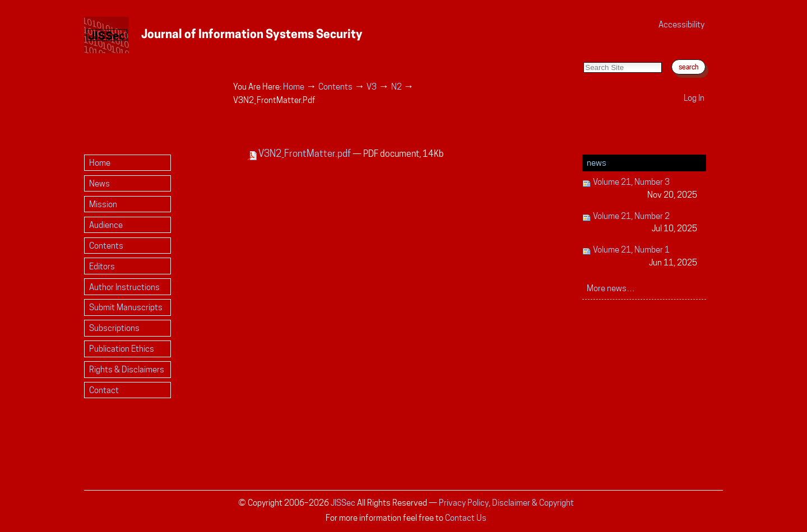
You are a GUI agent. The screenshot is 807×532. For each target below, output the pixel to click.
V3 (372, 87)
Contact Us (466, 518)
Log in (694, 98)
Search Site (583, 51)
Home (294, 87)
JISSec (343, 503)
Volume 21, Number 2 (640, 223)
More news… (611, 288)
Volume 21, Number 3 (640, 189)
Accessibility (681, 24)
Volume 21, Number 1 (640, 257)
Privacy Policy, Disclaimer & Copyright (506, 503)
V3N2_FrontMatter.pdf (300, 153)
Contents (335, 87)
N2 (396, 87)
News (597, 163)
